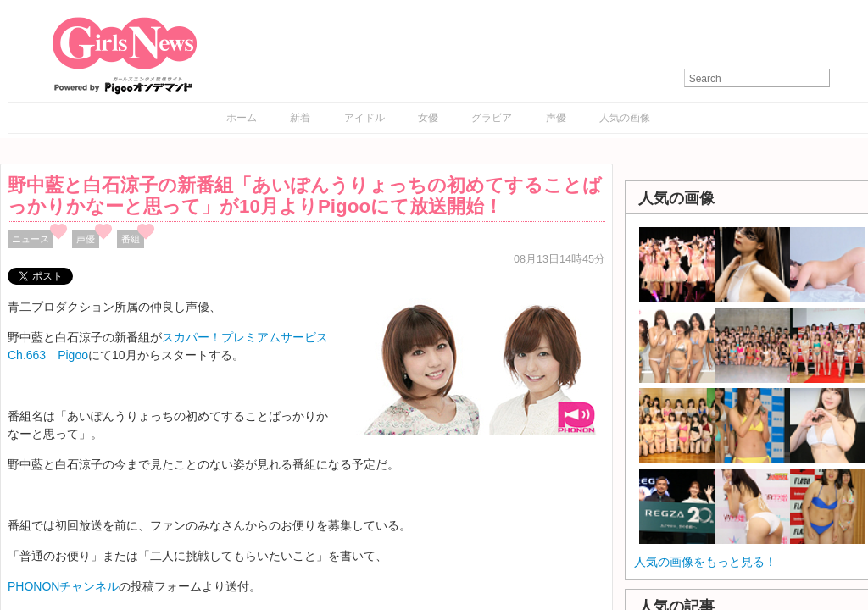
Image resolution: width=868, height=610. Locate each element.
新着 (300, 118)
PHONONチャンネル (63, 586)
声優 (556, 118)
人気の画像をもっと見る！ (705, 562)
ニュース (31, 239)
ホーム (242, 118)
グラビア (492, 118)
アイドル (364, 118)
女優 (428, 118)
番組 (131, 239)
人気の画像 (625, 118)
